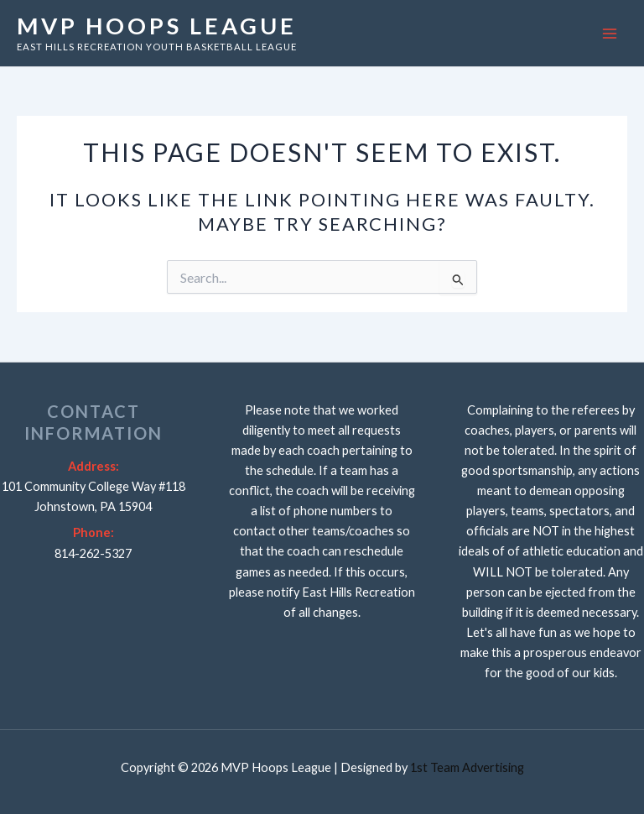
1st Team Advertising (467, 767)
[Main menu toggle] (610, 34)
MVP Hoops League (157, 26)
